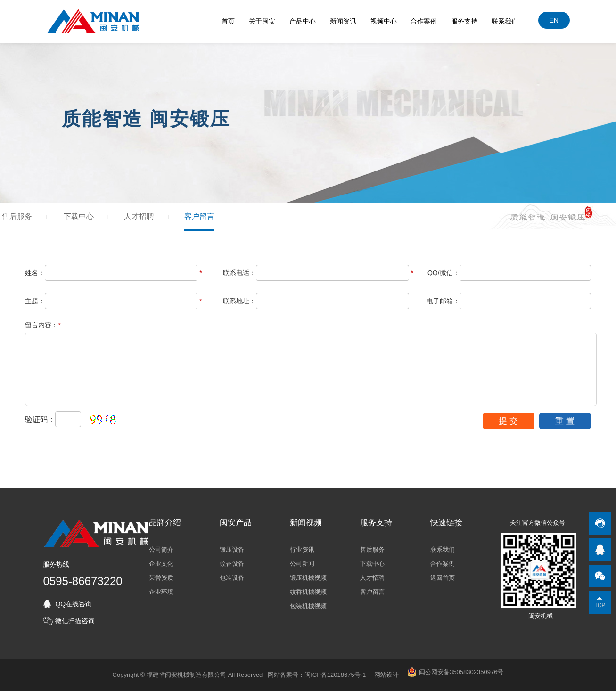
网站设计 (386, 675)
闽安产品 (236, 523)
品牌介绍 (165, 523)
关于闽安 (262, 21)
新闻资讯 (343, 21)
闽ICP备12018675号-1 (335, 675)
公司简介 (161, 549)
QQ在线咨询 (74, 604)
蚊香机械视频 (308, 592)
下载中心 (79, 216)
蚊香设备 (232, 564)
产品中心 (303, 21)
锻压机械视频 (308, 578)
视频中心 (384, 21)
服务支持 (464, 21)
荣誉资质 (161, 578)
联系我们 (505, 21)
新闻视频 (306, 523)
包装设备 (232, 578)
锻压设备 (232, 549)
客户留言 (199, 216)
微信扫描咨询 (75, 621)
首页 (228, 21)
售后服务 (17, 216)
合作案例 (424, 21)
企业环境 (161, 592)
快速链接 (446, 523)
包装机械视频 (308, 606)
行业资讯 (302, 549)
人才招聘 (139, 216)
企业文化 (161, 564)
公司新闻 (302, 564)
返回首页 (443, 578)
